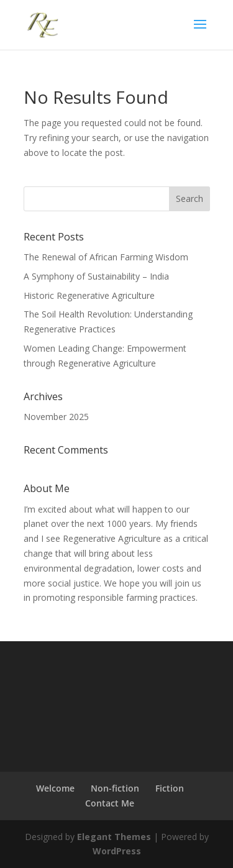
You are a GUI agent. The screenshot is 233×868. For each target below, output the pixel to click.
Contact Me (110, 803)
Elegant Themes (114, 837)
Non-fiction (115, 788)
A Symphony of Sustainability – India (96, 276)
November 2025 (56, 417)
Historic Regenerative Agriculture (89, 295)
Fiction (170, 788)
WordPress (117, 851)
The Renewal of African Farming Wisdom (106, 257)
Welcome (55, 788)
